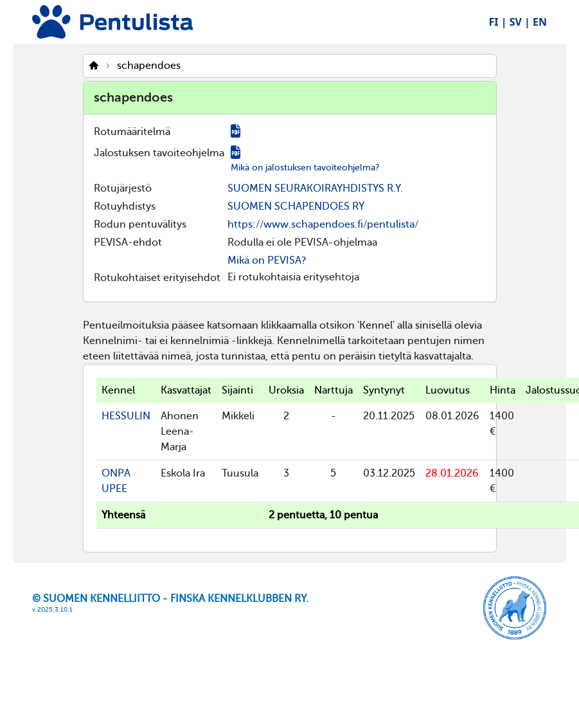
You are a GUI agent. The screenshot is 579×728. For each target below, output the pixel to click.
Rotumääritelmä (132, 132)
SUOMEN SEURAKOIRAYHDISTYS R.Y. (315, 188)
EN (540, 22)
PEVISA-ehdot (128, 242)
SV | (520, 22)
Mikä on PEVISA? (267, 260)
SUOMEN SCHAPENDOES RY (296, 206)
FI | (498, 22)
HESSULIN (126, 416)
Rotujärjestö (123, 188)
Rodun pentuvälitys (140, 224)
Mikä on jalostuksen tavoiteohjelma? (305, 168)
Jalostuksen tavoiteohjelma (159, 153)
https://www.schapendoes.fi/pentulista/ (323, 224)
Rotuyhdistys (125, 206)
